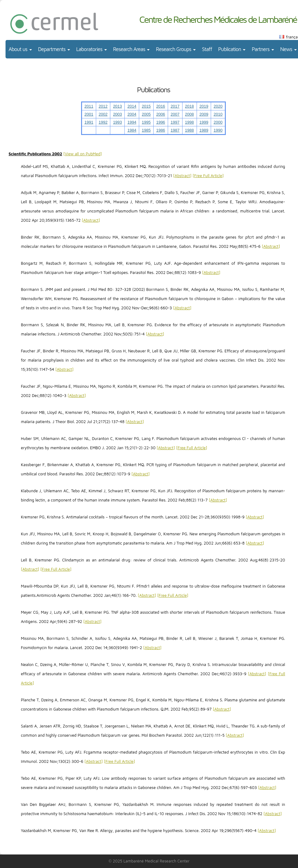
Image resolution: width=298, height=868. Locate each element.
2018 (189, 106)
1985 (146, 130)
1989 (204, 130)
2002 (103, 114)
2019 (204, 106)
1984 (132, 130)
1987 (175, 130)
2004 (132, 114)
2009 (204, 114)
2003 (118, 114)
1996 (161, 122)
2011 (89, 106)
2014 (132, 106)
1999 (204, 122)
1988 (189, 130)
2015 (146, 106)
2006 (161, 114)
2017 (175, 106)
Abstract (182, 176)
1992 (103, 122)
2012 (103, 106)
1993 (118, 122)
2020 (218, 106)
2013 (118, 106)
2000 (218, 122)
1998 (189, 122)
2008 (189, 114)
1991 (89, 122)
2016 (161, 106)
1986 (161, 130)
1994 (132, 122)
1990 (218, 130)
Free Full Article (208, 176)
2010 (218, 114)
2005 (146, 114)
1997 (175, 122)
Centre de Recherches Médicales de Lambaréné (218, 19)
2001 (89, 114)
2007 (175, 114)
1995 (146, 122)
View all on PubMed (83, 154)
